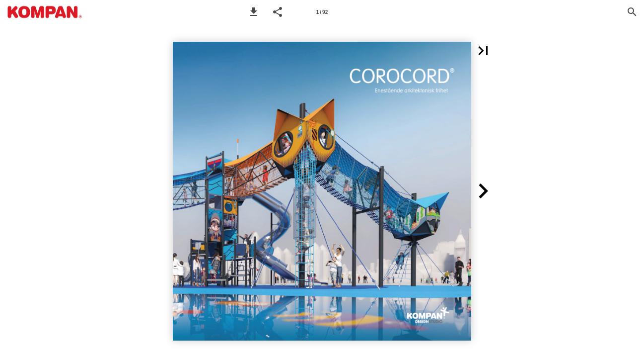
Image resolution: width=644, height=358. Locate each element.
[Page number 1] (322, 12)
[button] (254, 12)
